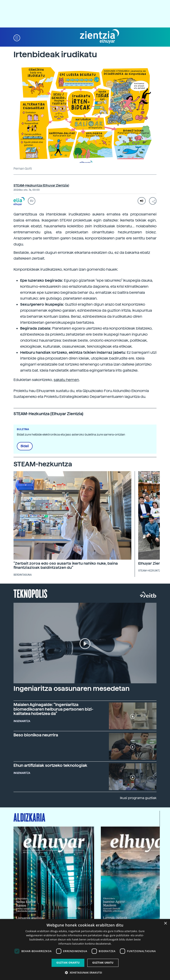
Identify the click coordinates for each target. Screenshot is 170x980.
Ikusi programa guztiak (138, 798)
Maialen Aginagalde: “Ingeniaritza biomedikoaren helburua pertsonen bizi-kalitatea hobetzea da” (53, 709)
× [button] (165, 923)
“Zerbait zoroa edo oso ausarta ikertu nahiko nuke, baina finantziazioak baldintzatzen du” (66, 565)
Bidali (25, 446)
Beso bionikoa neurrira (36, 735)
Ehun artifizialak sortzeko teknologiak (50, 765)
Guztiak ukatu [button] (103, 963)
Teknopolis (30, 593)
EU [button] (32, 201)
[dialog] (85, 949)
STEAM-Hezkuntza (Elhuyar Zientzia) (41, 186)
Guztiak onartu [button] (68, 963)
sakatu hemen (66, 380)
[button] (17, 38)
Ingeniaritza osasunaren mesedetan (71, 689)
